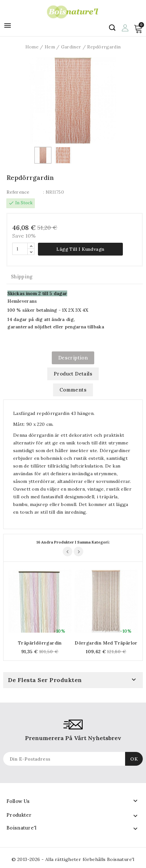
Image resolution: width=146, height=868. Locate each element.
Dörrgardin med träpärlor (106, 643)
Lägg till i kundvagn (80, 249)
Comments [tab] (73, 390)
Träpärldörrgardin (40, 643)
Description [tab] (73, 358)
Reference (18, 192)
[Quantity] (20, 249)
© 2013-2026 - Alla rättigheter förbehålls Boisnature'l (73, 859)
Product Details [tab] (73, 374)
